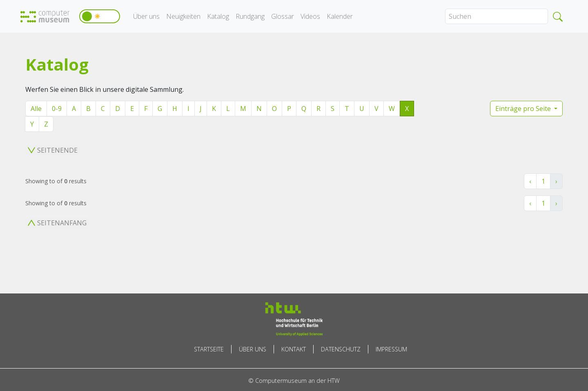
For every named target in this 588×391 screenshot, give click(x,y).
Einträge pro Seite (524, 109)
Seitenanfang (57, 223)
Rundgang (250, 16)
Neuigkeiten (183, 16)
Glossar (283, 16)
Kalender (340, 16)
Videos (310, 16)
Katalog (218, 16)
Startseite (209, 349)
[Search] (497, 16)
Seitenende (53, 150)
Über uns (146, 16)
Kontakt (294, 349)
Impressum (391, 349)
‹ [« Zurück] (530, 181)
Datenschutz (341, 349)
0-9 (57, 109)
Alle (36, 109)
